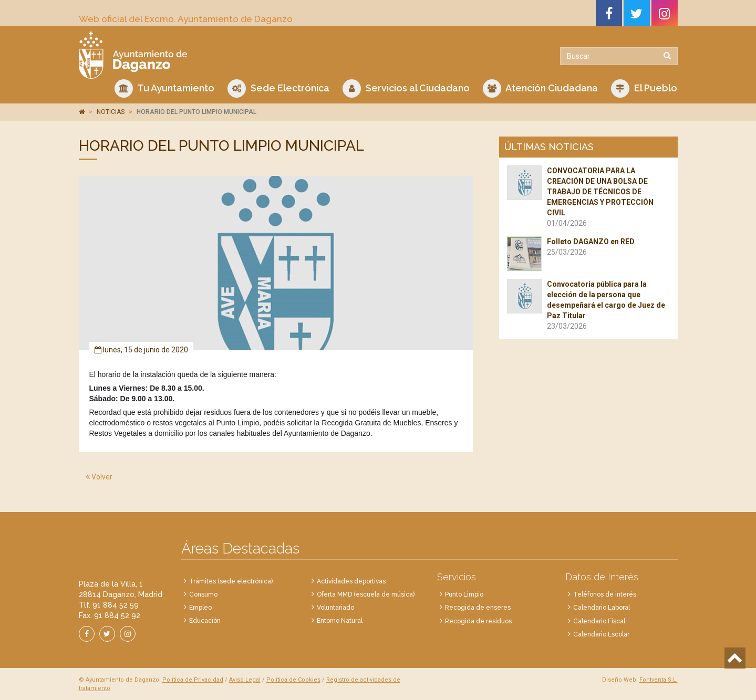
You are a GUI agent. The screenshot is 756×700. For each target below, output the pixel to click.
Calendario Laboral (602, 608)
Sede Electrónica (278, 88)
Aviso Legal (245, 680)
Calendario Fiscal (599, 621)
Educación (205, 621)
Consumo (203, 594)
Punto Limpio (464, 594)
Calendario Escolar (601, 634)
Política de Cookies (293, 680)
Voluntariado (335, 608)
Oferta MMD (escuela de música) (366, 594)
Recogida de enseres (478, 608)
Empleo (200, 608)
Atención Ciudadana (540, 88)
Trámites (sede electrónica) (231, 581)
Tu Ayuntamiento (164, 88)
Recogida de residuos (478, 621)
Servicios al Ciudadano (406, 88)
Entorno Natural (340, 621)
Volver (99, 477)
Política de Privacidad (193, 680)
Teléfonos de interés (605, 594)
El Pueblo (644, 88)
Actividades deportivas (351, 581)
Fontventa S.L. (659, 680)
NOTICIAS (111, 112)
